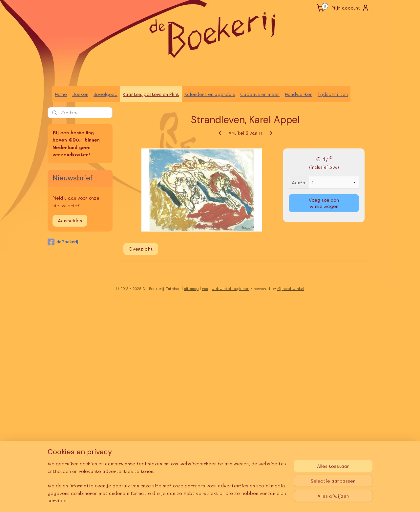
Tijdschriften (333, 94)
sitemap (191, 289)
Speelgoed (105, 94)
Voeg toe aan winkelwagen (324, 203)
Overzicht (141, 249)
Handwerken (299, 94)
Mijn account (350, 8)
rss (205, 289)
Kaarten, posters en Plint (151, 94)
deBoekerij (63, 242)
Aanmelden (70, 221)
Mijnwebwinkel (291, 289)
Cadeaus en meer (260, 94)
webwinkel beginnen (231, 289)
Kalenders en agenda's (210, 94)
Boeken (80, 94)
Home (61, 94)
